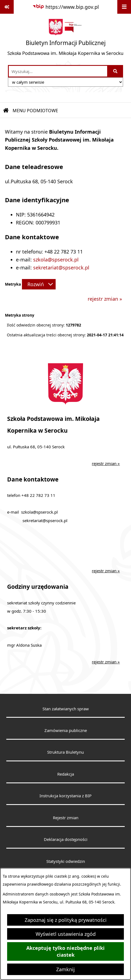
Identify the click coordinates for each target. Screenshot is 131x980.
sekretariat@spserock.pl (61, 267)
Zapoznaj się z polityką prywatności (66, 920)
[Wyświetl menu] (124, 7)
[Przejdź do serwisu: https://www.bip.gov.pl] (66, 7)
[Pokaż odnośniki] (7, 7)
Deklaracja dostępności (66, 839)
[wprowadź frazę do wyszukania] (58, 71)
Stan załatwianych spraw (66, 709)
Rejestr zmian (66, 818)
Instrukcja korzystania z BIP (65, 796)
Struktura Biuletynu (65, 752)
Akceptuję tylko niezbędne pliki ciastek (65, 951)
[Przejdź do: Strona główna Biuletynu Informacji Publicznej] (6, 111)
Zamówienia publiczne (66, 730)
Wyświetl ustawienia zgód (66, 934)
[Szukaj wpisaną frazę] (116, 71)
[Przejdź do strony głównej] (65, 39)
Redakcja (66, 774)
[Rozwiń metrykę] (39, 284)
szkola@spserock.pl (56, 260)
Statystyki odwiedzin (66, 861)
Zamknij (65, 969)
